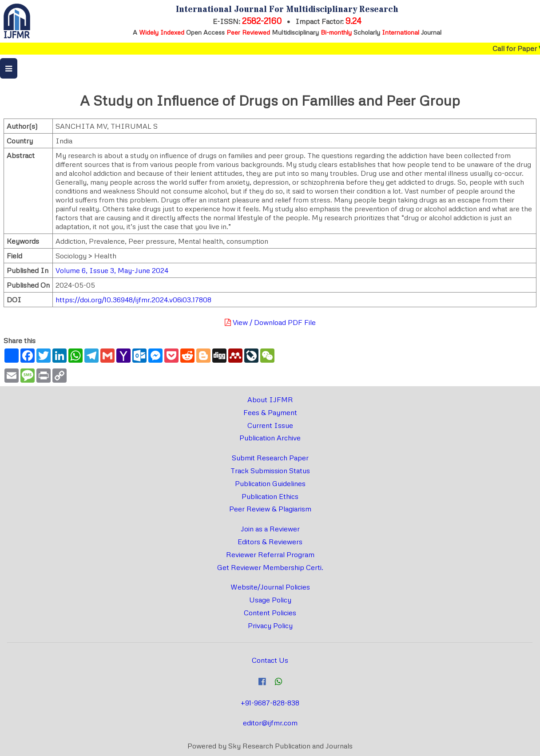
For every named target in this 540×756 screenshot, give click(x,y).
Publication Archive (270, 438)
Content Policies (270, 613)
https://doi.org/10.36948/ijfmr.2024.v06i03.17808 (133, 300)
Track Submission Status (270, 471)
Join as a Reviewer (270, 529)
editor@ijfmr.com (270, 723)
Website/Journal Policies (270, 587)
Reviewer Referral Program (270, 554)
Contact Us (270, 660)
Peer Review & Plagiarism (270, 509)
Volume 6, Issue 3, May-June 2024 (112, 270)
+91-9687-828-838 (270, 703)
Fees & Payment (270, 412)
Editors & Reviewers (270, 542)
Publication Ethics (270, 496)
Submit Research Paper (270, 458)
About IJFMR (270, 400)
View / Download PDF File (270, 322)
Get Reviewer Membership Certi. (270, 567)
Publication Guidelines (270, 483)
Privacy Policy (270, 625)
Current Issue (270, 425)
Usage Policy (270, 600)
